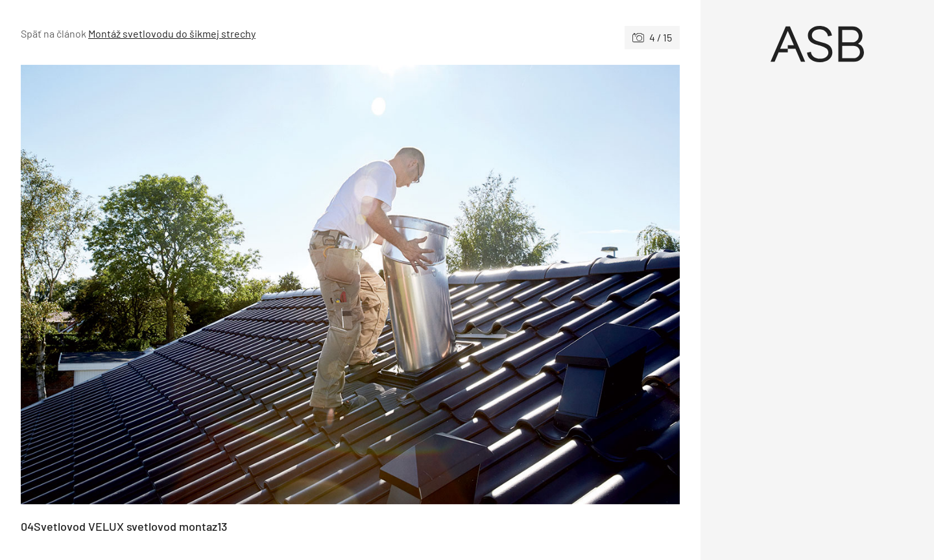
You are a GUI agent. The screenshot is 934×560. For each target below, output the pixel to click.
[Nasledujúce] (515, 285)
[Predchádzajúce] (186, 285)
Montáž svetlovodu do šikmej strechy (172, 33)
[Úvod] (817, 44)
